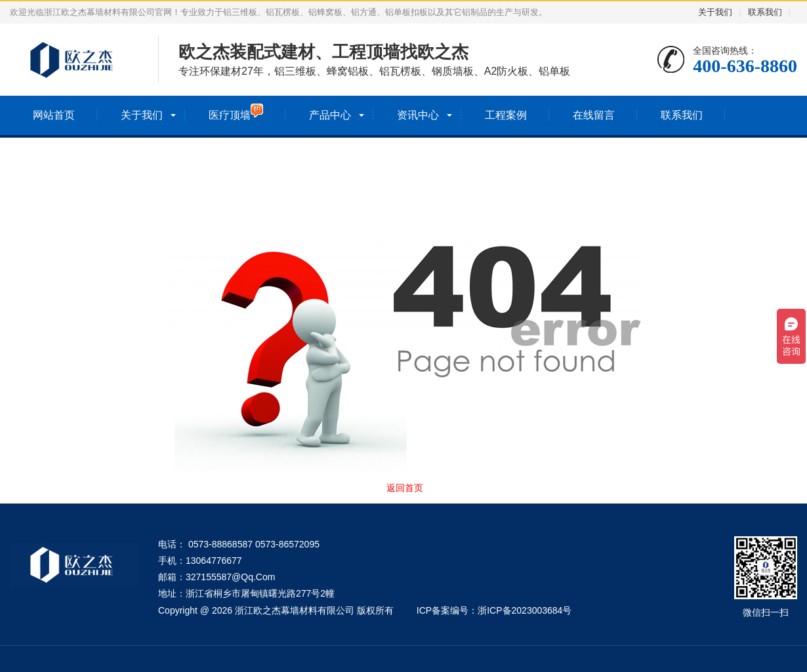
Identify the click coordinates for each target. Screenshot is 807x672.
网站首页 (54, 115)
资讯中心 (418, 115)
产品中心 (330, 115)
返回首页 (405, 488)
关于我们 (715, 12)
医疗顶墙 (236, 112)
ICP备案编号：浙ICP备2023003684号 (494, 610)
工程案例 (506, 115)
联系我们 (765, 12)
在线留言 (594, 115)
